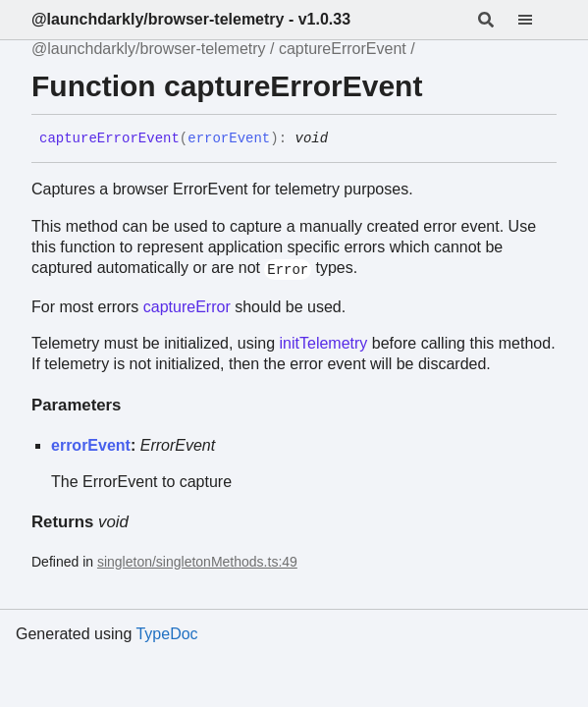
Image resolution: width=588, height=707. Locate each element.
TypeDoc (166, 634)
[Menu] (537, 20)
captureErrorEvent (343, 49)
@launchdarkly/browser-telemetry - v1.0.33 (191, 19)
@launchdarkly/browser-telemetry (149, 49)
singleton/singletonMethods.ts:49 (197, 562)
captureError (187, 307)
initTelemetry (324, 343)
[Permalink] (343, 139)
